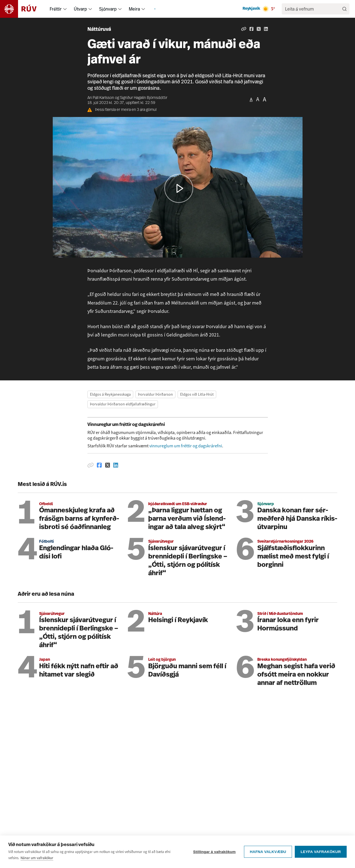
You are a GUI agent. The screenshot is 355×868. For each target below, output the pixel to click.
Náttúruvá (99, 30)
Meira (134, 9)
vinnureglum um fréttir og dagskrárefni (186, 446)
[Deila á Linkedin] (266, 29)
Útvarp (80, 9)
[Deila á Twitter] (259, 29)
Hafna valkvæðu (268, 852)
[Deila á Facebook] (251, 29)
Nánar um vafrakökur (37, 858)
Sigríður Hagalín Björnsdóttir (144, 98)
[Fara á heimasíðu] (23, 9)
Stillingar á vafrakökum (214, 852)
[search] (313, 9)
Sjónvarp (108, 9)
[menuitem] (65, 9)
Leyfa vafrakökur (321, 852)
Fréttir (56, 9)
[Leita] (344, 9)
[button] (179, 188)
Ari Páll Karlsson (101, 98)
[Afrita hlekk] (244, 29)
